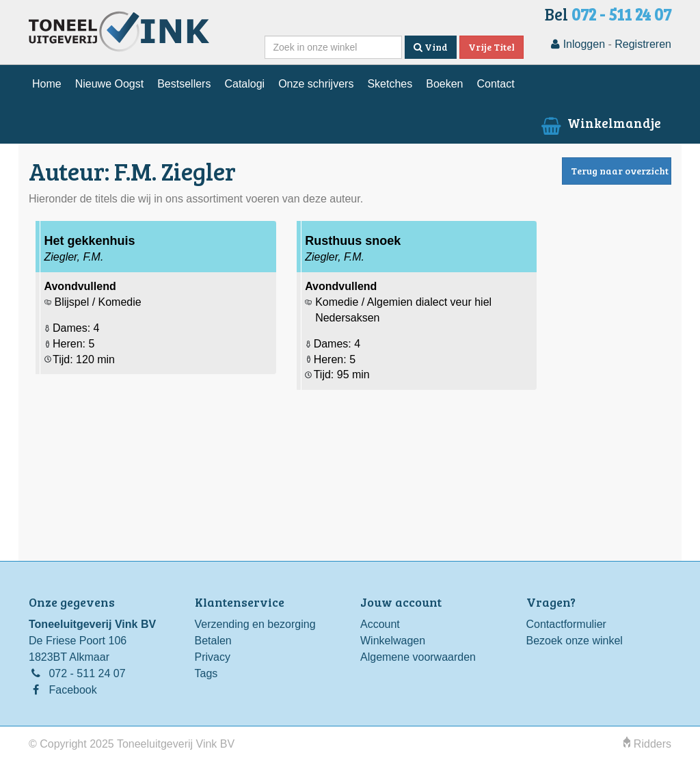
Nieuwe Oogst (110, 84)
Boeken (444, 84)
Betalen (213, 641)
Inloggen (578, 44)
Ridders (647, 744)
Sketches (390, 84)
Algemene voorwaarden (418, 657)
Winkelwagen (393, 641)
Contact (495, 84)
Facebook (72, 690)
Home (47, 84)
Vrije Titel (492, 47)
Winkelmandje (600, 122)
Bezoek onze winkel (575, 641)
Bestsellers (184, 84)
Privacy (213, 657)
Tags (206, 673)
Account (380, 624)
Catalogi (244, 84)
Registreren (643, 44)
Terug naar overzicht (620, 171)
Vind (431, 47)
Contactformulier (566, 624)
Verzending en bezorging (255, 624)
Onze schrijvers (316, 84)
